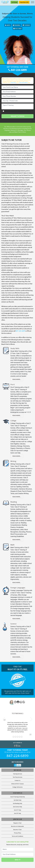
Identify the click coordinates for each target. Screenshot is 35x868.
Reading (17, 25)
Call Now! (14, 2)
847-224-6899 (18, 70)
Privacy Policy (13, 83)
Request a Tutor (17, 823)
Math (8, 25)
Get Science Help (17, 807)
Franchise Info (24, 2)
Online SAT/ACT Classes (17, 784)
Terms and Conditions (24, 83)
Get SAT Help (17, 813)
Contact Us (17, 780)
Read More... (17, 379)
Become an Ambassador (17, 826)
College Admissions (17, 787)
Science (26, 25)
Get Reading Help (17, 803)
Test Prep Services (18, 777)
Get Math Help (17, 800)
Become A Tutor (17, 830)
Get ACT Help (17, 810)
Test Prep (17, 28)
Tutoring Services (18, 774)
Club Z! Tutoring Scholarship (17, 797)
